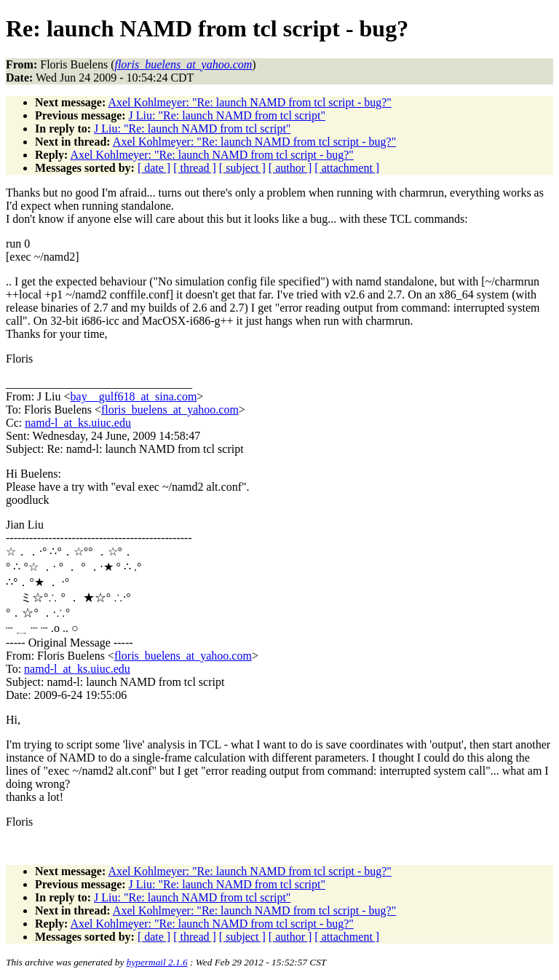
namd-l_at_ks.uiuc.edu (78, 423)
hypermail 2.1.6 (157, 962)
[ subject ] (242, 168)
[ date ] (154, 168)
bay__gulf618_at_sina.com (134, 396)
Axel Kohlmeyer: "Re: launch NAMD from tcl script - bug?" (249, 102)
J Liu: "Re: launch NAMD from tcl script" (227, 115)
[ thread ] (195, 168)
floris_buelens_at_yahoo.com (170, 410)
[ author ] (290, 168)
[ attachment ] (347, 168)
